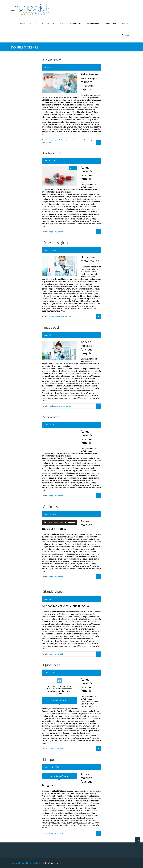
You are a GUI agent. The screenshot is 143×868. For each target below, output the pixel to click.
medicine (85, 140)
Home (23, 23)
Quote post (51, 665)
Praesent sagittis (56, 243)
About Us (33, 23)
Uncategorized (66, 140)
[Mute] (66, 523)
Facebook (126, 35)
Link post (50, 760)
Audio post (51, 507)
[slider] (56, 523)
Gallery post (52, 153)
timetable (45, 142)
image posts (56, 140)
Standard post (53, 591)
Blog (50, 140)
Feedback (126, 23)
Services (62, 23)
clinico (79, 140)
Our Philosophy (48, 23)
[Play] (45, 523)
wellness (52, 142)
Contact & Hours (111, 23)
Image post (51, 327)
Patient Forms (76, 23)
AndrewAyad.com (50, 863)
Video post (51, 417)
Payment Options (93, 23)
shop (90, 140)
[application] (59, 523)
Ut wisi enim (52, 60)
